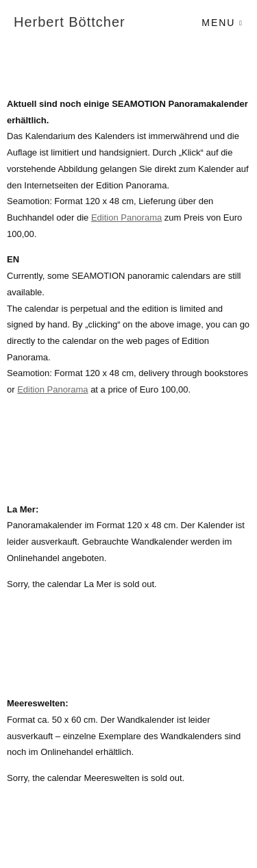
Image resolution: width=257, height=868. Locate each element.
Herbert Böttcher (70, 22)
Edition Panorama (126, 218)
